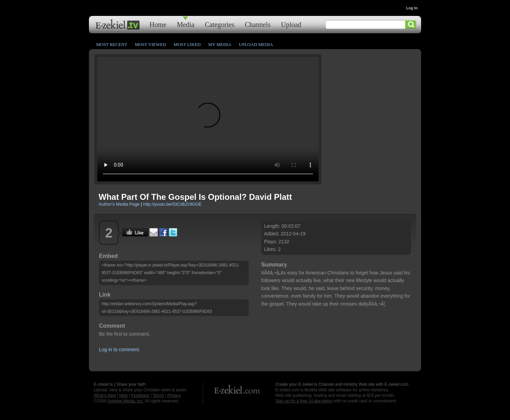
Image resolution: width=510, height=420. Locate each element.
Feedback (140, 395)
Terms (158, 395)
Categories (220, 24)
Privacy (174, 395)
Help (123, 395)
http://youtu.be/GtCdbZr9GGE (172, 204)
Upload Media (256, 44)
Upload (291, 24)
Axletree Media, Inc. (125, 401)
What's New (105, 395)
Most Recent (112, 44)
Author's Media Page (119, 204)
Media (186, 24)
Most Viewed (151, 44)
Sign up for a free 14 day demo (304, 401)
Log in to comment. (120, 349)
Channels (258, 24)
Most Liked (187, 44)
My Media (220, 44)
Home (158, 24)
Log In (412, 8)
